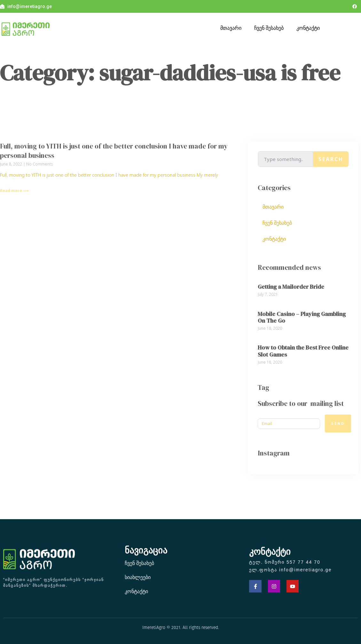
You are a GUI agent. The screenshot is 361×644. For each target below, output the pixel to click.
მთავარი (231, 28)
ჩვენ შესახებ (269, 28)
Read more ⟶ (14, 191)
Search (331, 159)
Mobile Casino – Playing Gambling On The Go (302, 317)
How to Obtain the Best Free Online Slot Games (303, 351)
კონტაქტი (308, 28)
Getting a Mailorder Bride (291, 287)
